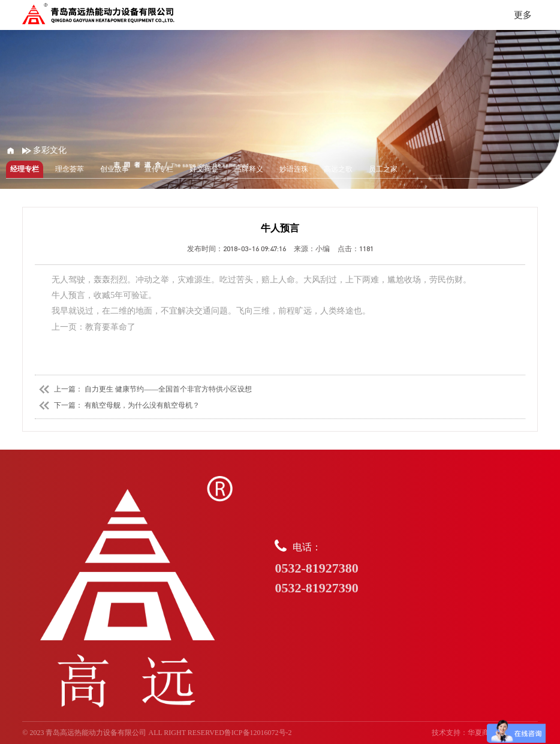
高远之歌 (338, 169)
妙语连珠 (294, 169)
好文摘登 (204, 169)
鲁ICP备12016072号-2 (258, 733)
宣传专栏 (159, 169)
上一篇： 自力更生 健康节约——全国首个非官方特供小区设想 (143, 389)
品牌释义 (249, 169)
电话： (406, 569)
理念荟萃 (70, 169)
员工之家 (383, 169)
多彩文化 (45, 150)
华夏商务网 (486, 733)
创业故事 (115, 169)
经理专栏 (25, 169)
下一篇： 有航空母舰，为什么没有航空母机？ (117, 405)
